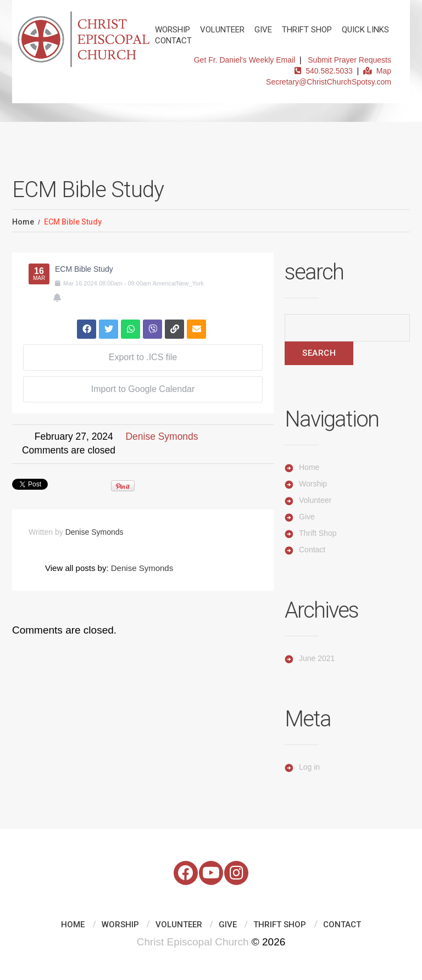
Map (377, 71)
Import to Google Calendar (143, 389)
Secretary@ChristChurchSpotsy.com (329, 82)
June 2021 (317, 658)
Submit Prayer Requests (349, 60)
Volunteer (222, 30)
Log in (309, 767)
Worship (173, 30)
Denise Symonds (162, 436)
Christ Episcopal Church (193, 942)
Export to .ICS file (143, 357)
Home (23, 222)
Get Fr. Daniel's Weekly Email (245, 60)
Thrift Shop (307, 30)
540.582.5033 (323, 71)
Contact (173, 41)
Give (263, 30)
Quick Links (365, 30)
